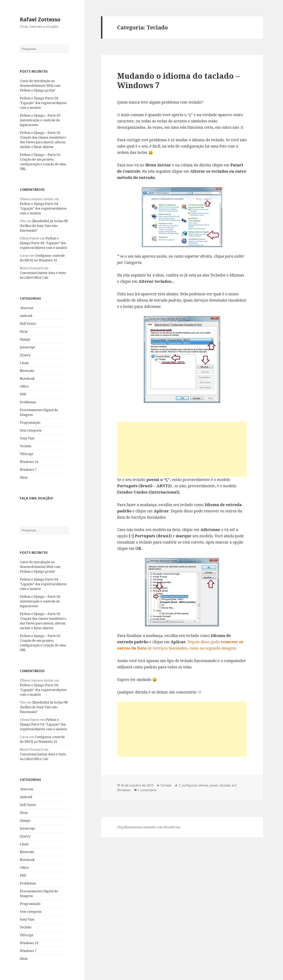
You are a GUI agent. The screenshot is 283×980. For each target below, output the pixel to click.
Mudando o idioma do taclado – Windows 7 (178, 80)
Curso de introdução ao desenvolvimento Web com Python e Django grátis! (40, 86)
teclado (225, 785)
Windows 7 (28, 470)
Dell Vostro (28, 324)
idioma (203, 785)
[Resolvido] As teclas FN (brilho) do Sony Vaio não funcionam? (44, 226)
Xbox (24, 477)
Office (24, 386)
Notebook (27, 379)
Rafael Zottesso (40, 19)
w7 (234, 785)
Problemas (28, 402)
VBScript (27, 454)
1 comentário (147, 790)
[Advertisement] (182, 449)
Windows (124, 790)
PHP (23, 394)
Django (25, 339)
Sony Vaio (27, 438)
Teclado (26, 446)
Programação (30, 422)
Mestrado (27, 371)
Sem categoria (31, 430)
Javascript (27, 347)
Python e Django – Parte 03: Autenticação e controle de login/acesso (40, 120)
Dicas (24, 331)
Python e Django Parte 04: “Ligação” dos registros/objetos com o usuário (43, 103)
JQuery (25, 355)
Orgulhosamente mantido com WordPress (149, 827)
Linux (24, 363)
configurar (189, 785)
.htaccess (27, 308)
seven (214, 785)
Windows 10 (29, 462)
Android (26, 316)
